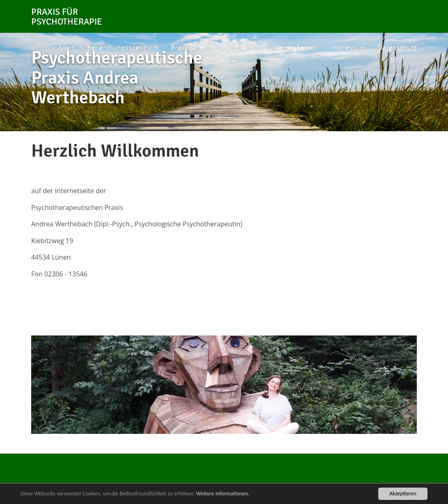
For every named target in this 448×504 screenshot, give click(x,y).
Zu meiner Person (290, 48)
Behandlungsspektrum (122, 48)
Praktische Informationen (210, 48)
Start (66, 48)
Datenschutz (397, 48)
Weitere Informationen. (223, 494)
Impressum (348, 48)
